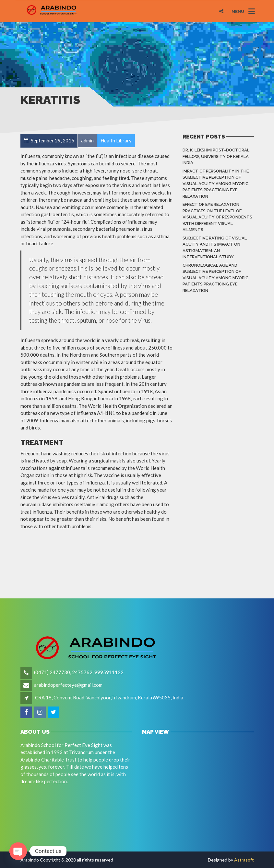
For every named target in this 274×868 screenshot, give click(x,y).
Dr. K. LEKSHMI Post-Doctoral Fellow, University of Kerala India (216, 156)
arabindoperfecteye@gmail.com (68, 685)
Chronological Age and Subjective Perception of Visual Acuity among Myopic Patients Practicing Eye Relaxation (215, 278)
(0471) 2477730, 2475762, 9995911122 (79, 672)
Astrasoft (244, 860)
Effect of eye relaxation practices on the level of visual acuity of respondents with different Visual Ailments (217, 217)
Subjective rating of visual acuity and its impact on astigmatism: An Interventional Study (215, 248)
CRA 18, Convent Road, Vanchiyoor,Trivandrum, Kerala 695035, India (109, 697)
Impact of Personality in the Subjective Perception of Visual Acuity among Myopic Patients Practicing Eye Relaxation (216, 184)
